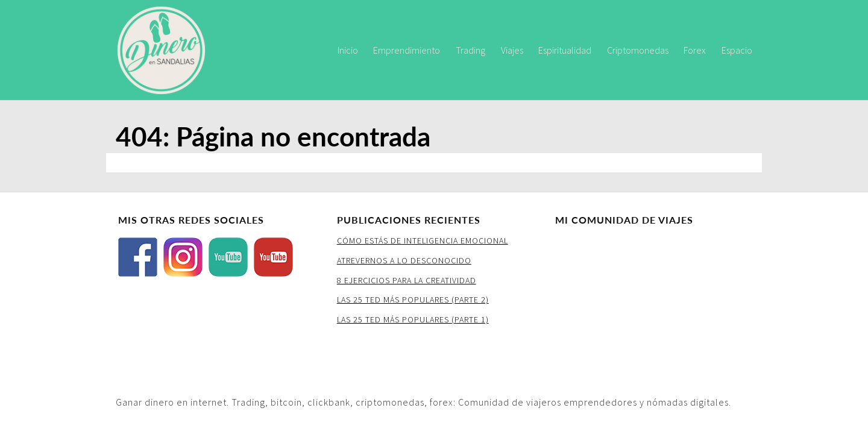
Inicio (348, 50)
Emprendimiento (407, 50)
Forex (695, 50)
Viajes (512, 50)
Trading (470, 50)
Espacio (737, 50)
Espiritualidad (565, 50)
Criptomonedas (638, 50)
